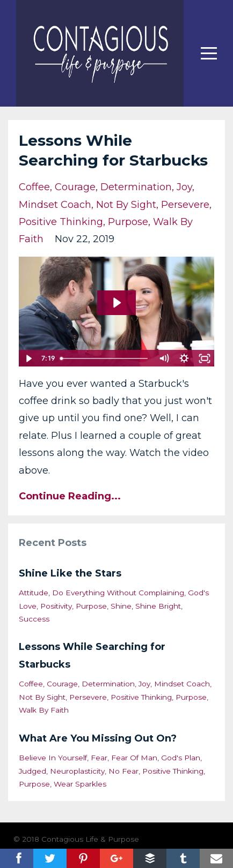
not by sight (126, 205)
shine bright (158, 606)
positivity (56, 606)
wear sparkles (80, 784)
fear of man (134, 758)
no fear (123, 771)
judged (32, 771)
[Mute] (164, 358)
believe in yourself (53, 758)
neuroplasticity (77, 771)
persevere (185, 205)
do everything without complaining (118, 593)
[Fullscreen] (205, 358)
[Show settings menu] (184, 358)
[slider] (105, 358)
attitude (34, 593)
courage (75, 187)
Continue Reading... (70, 496)
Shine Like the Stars (70, 573)
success (34, 619)
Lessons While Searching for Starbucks (92, 655)
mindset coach (55, 205)
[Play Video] (28, 358)
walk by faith (44, 710)
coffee (34, 187)
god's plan (181, 758)
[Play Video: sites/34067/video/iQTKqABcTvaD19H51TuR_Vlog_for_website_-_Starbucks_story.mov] (116, 303)
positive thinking (61, 222)
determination (136, 187)
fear (99, 758)
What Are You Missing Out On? (98, 738)
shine (121, 606)
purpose (128, 222)
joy (184, 187)
